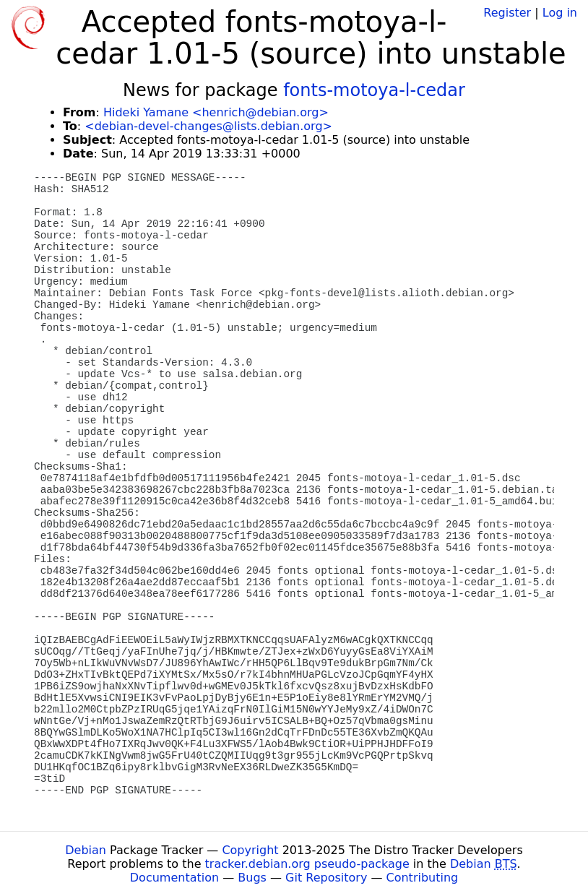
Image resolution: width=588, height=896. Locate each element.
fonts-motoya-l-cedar (374, 90)
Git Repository (326, 878)
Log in (560, 13)
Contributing (423, 878)
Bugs (252, 878)
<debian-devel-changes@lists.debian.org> (208, 126)
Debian (86, 850)
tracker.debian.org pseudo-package (307, 864)
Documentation (174, 878)
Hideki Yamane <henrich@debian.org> (216, 112)
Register (507, 13)
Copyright (250, 850)
